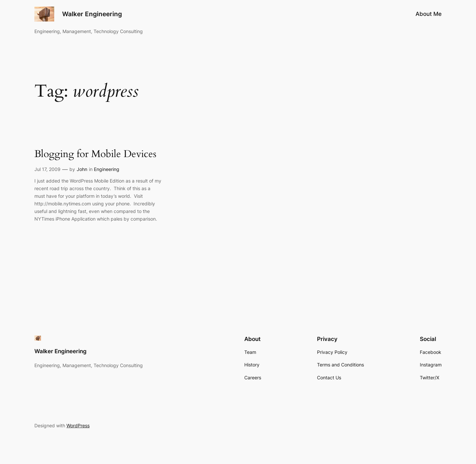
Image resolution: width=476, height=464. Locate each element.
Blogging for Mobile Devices (95, 154)
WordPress (78, 425)
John (82, 169)
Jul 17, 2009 (47, 169)
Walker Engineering (92, 14)
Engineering (107, 169)
